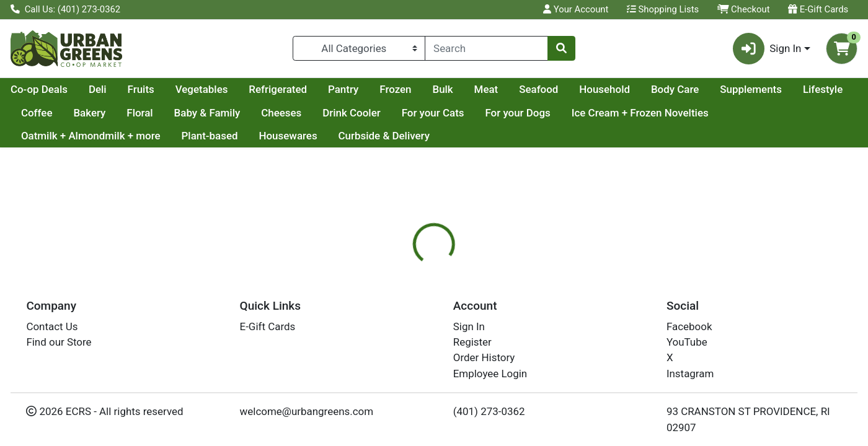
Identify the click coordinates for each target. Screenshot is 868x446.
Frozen (513, 89)
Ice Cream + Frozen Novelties (90, 136)
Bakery (233, 113)
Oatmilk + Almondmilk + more (249, 136)
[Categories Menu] (359, 48)
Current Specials (60, 89)
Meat (604, 89)
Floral (283, 113)
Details (396, 316)
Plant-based (367, 136)
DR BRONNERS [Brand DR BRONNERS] (525, 394)
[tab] (396, 315)
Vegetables (320, 89)
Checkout (744, 9)
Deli (215, 89)
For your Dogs (661, 113)
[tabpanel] (615, 385)
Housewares (446, 136)
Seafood (656, 89)
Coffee (181, 113)
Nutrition (451, 316)
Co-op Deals (157, 89)
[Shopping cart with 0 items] (842, 49)
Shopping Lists (663, 9)
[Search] (486, 48)
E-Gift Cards (818, 9)
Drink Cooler (495, 113)
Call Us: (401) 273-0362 (65, 9)
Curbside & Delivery (542, 136)
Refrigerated (396, 89)
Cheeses (425, 113)
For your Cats (577, 113)
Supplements (52, 113)
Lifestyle (124, 113)
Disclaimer (514, 316)
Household (722, 89)
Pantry (461, 89)
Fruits (259, 89)
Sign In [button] (767, 49)
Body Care (793, 89)
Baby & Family (351, 113)
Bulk (560, 89)
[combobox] (486, 48)
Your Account (576, 9)
